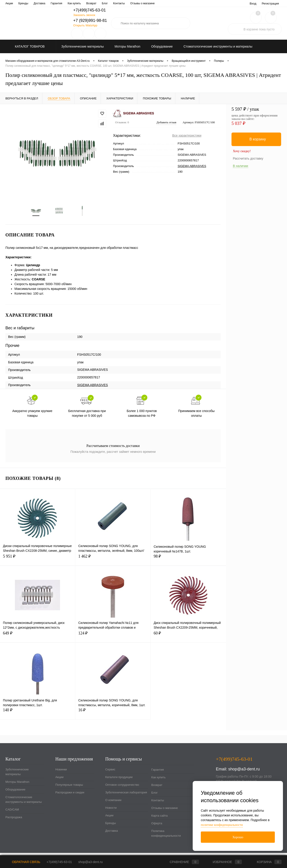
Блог (155, 795)
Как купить (159, 780)
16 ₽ (113, 715)
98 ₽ (188, 562)
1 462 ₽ (113, 562)
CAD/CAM (12, 812)
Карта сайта (160, 818)
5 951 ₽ (38, 562)
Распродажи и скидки (70, 795)
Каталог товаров (29, 46)
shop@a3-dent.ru (244, 772)
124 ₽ (113, 638)
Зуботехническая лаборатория (107, 3)
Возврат (157, 788)
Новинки (61, 772)
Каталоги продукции (33, 3)
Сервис (10, 3)
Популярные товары (69, 787)
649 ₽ (38, 638)
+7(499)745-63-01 (59, 862)
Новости (157, 3)
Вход (253, 3)
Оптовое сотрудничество (66, 3)
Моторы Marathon (17, 784)
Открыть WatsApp (85, 25)
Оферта (157, 826)
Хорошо (238, 837)
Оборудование (15, 792)
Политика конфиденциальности (166, 836)
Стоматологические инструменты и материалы (24, 802)
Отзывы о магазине (165, 811)
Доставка (111, 833)
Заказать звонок (84, 15)
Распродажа (14, 820)
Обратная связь (23, 862)
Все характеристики (187, 135)
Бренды (110, 826)
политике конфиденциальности (222, 825)
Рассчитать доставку (248, 158)
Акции (59, 780)
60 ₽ (188, 638)
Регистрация (270, 3)
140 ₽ (38, 715)
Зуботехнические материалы (17, 774)
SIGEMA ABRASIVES (192, 166)
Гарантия (158, 772)
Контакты (158, 803)
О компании (139, 3)
